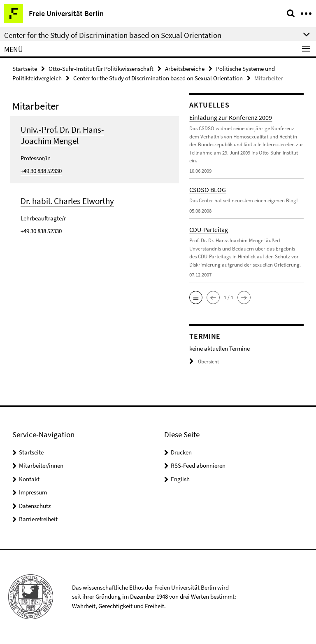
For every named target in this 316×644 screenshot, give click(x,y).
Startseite (25, 69)
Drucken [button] (181, 452)
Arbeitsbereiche (185, 69)
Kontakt (29, 479)
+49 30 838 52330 (41, 171)
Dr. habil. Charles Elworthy (67, 201)
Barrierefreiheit (38, 519)
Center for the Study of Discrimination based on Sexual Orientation (158, 78)
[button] (196, 297)
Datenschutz (35, 506)
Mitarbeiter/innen (41, 465)
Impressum (33, 492)
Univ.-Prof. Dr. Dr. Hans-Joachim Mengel (62, 135)
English (180, 479)
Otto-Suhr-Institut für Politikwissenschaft (101, 69)
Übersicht (204, 362)
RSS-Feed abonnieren (198, 465)
